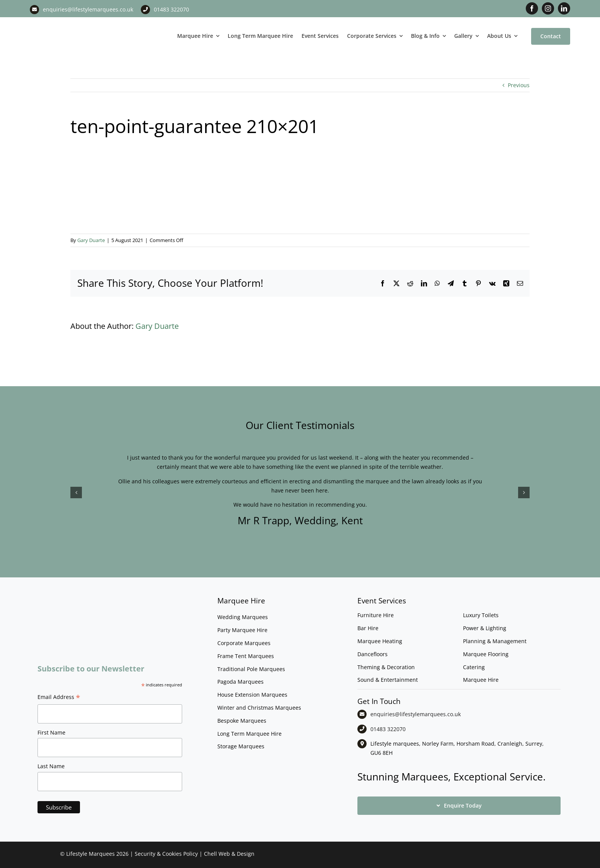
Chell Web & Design (229, 854)
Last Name (51, 766)
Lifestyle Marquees (90, 854)
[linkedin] (564, 8)
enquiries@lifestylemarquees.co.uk (88, 9)
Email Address (59, 698)
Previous (519, 85)
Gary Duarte (91, 240)
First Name (51, 732)
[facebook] (532, 8)
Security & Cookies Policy (166, 854)
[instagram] (548, 8)
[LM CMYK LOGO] (68, 22)
